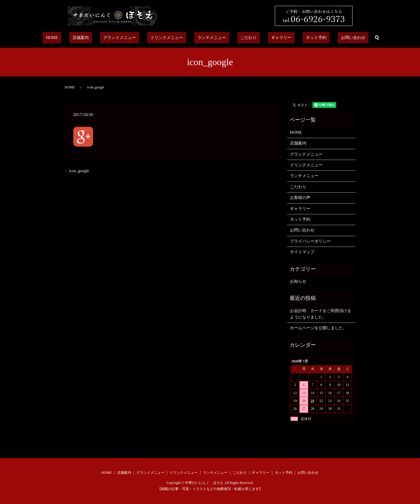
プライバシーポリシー (310, 241)
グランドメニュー (132, 38)
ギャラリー (269, 38)
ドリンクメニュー (173, 38)
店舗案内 (100, 38)
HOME (77, 38)
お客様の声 (300, 198)
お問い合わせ (328, 38)
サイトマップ (302, 252)
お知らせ (298, 281)
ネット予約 (297, 38)
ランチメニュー (212, 38)
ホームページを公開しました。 (318, 328)
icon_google (79, 171)
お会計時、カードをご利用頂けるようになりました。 (321, 314)
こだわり (242, 38)
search (348, 38)
